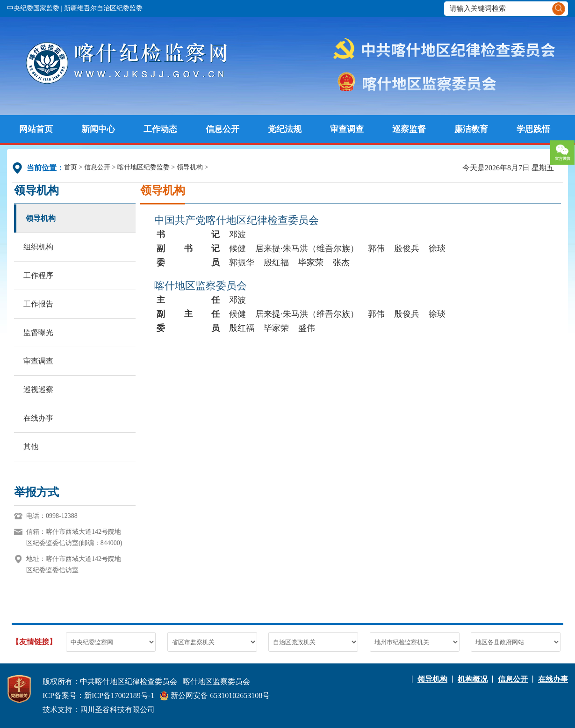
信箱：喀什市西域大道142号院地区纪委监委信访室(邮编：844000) (74, 537)
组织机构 (38, 247)
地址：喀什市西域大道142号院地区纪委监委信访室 (74, 564)
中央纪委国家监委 (33, 8)
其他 (31, 447)
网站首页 (36, 129)
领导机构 (190, 167)
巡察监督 (409, 129)
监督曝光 (38, 332)
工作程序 (38, 275)
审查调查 (347, 129)
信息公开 (223, 129)
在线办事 (38, 418)
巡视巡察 (38, 389)
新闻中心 (98, 129)
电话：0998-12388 (52, 516)
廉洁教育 (471, 129)
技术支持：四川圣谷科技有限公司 (99, 710)
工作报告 (38, 304)
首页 (71, 167)
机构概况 (473, 679)
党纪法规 (285, 129)
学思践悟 (533, 129)
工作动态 (160, 129)
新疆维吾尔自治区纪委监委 (103, 8)
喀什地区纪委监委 (144, 167)
